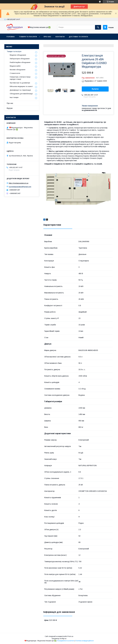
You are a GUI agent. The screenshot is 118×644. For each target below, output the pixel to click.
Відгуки (10, 108)
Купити (95, 89)
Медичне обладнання (18, 55)
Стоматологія (15, 73)
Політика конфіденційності (85, 641)
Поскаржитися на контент (66, 641)
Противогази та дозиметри (20, 83)
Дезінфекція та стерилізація (20, 90)
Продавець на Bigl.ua (59, 639)
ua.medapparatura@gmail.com (20, 187)
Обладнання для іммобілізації (21, 94)
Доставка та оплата (78, 37)
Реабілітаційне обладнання (20, 62)
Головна (11, 37)
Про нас (47, 37)
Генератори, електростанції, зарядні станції (20, 78)
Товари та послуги (28, 37)
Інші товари (14, 97)
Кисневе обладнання (18, 70)
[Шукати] (98, 27)
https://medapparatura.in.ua (19, 183)
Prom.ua (70, 636)
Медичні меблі (15, 66)
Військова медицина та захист (21, 86)
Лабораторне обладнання (20, 59)
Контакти (60, 37)
